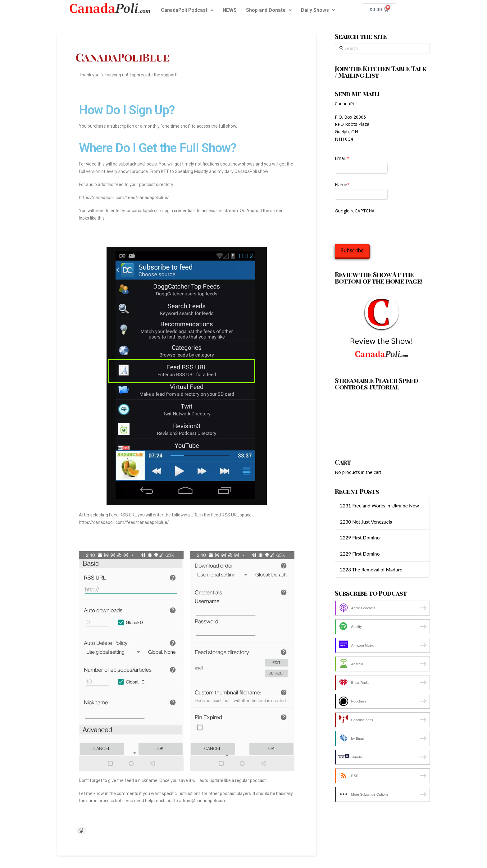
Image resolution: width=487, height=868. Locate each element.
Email (342, 158)
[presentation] (382, 227)
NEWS (230, 10)
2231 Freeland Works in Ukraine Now (379, 506)
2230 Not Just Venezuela (366, 522)
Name (342, 185)
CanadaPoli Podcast (187, 10)
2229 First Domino (360, 538)
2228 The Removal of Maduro (371, 570)
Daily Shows (318, 10)
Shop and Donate (269, 10)
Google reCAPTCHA (355, 211)
